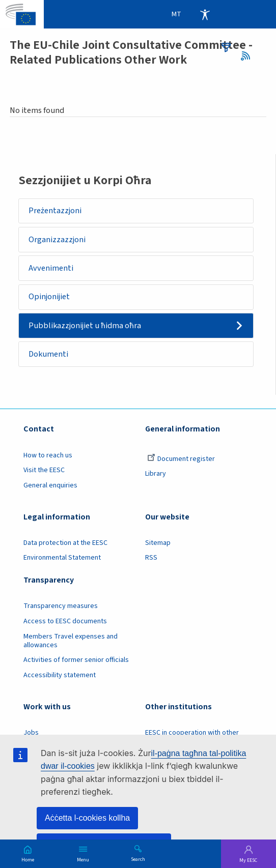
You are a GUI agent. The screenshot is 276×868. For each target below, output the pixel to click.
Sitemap (158, 543)
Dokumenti (48, 354)
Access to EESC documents (65, 621)
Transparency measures (61, 606)
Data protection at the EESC (65, 543)
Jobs (31, 733)
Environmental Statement (62, 558)
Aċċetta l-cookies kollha (87, 818)
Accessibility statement (60, 675)
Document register (181, 459)
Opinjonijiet (49, 297)
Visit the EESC (44, 470)
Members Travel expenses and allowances (71, 641)
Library (156, 474)
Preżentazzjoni (55, 211)
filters (226, 47)
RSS (248, 56)
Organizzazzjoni (57, 240)
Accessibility (205, 14)
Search (138, 859)
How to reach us (48, 455)
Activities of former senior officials (76, 660)
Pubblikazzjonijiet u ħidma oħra (85, 326)
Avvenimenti (51, 268)
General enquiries (50, 485)
